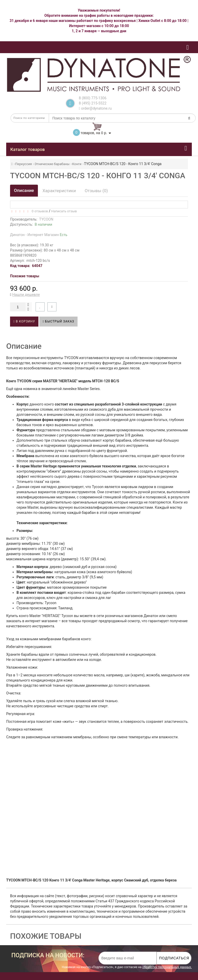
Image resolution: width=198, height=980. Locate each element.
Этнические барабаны (52, 164)
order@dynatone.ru (95, 108)
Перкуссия (24, 164)
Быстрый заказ (58, 321)
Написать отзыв (64, 211)
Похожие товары (25, 276)
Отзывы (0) (96, 191)
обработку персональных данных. (167, 967)
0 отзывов (39, 211)
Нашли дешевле (26, 295)
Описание (24, 190)
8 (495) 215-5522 (93, 103)
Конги (77, 164)
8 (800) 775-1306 (93, 98)
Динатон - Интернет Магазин (39, 235)
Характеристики (59, 191)
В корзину (24, 321)
